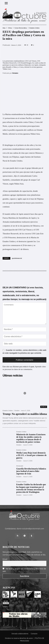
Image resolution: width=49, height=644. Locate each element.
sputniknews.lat (17, 258)
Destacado (20, 466)
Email (5, 559)
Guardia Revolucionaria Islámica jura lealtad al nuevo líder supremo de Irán (31, 471)
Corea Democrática (21, 28)
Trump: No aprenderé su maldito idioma (25, 414)
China (10, 28)
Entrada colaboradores (20, 634)
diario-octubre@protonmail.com (30, 529)
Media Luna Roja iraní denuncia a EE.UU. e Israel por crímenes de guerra (31, 455)
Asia (4, 28)
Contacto (34, 634)
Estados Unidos (34, 28)
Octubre (15, 73)
